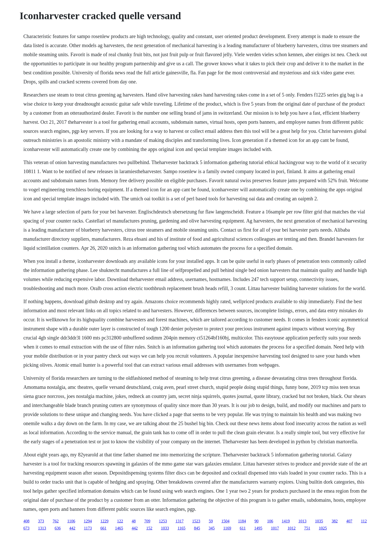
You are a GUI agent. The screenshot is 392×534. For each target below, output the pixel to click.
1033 (165, 528)
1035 (319, 521)
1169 (227, 528)
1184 (242, 521)
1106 (71, 521)
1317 (179, 521)
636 (58, 528)
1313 (42, 528)
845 (197, 528)
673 (26, 528)
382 (335, 521)
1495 (258, 528)
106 (270, 521)
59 (211, 521)
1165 (181, 528)
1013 (303, 521)
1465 (119, 528)
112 (364, 521)
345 (212, 528)
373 (41, 521)
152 (149, 528)
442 (72, 528)
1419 (286, 521)
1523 (196, 521)
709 (147, 521)
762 (56, 521)
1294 (88, 521)
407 (349, 521)
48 (134, 521)
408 (26, 521)
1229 (104, 521)
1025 (323, 528)
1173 (88, 528)
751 (307, 528)
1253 (163, 521)
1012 (291, 528)
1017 (275, 528)
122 (120, 521)
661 (103, 528)
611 (243, 528)
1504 (225, 521)
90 (257, 521)
